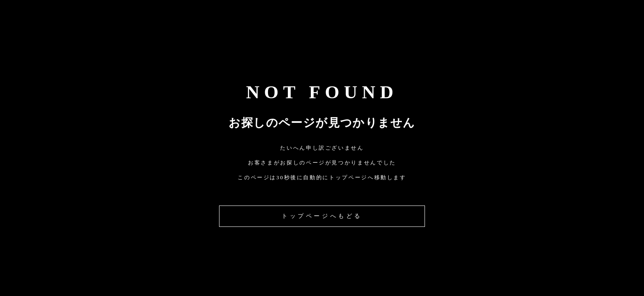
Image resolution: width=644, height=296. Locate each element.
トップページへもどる (322, 216)
